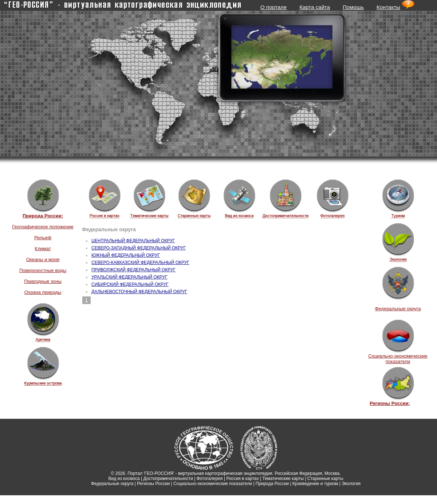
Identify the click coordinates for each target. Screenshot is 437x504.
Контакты (388, 7)
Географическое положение (43, 227)
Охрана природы (43, 292)
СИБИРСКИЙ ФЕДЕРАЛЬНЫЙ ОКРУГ (130, 284)
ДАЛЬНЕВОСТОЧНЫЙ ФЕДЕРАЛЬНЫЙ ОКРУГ (139, 292)
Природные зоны (43, 281)
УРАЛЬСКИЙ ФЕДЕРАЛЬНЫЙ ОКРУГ (129, 277)
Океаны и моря (43, 259)
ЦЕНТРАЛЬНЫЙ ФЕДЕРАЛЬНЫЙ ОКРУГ (133, 241)
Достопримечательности (168, 479)
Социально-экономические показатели (398, 359)
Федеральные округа (398, 309)
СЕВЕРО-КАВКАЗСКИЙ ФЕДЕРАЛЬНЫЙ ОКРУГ (140, 263)
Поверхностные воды (43, 270)
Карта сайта (315, 7)
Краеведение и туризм (315, 484)
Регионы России (153, 484)
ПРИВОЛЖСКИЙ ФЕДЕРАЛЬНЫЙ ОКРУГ (133, 270)
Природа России (272, 484)
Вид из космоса (124, 479)
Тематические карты (283, 479)
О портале (273, 7)
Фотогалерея (210, 479)
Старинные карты (325, 479)
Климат (43, 249)
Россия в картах (242, 479)
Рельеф (43, 238)
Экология (351, 484)
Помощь (353, 7)
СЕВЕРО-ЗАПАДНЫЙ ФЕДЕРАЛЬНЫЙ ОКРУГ (139, 248)
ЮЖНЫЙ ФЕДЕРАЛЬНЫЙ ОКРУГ (126, 255)
